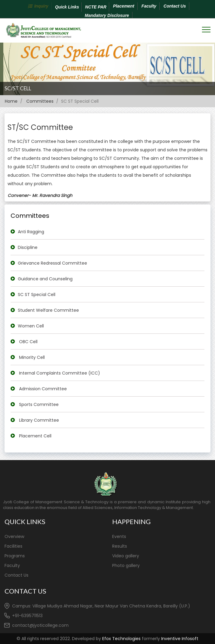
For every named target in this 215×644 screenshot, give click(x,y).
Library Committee (39, 420)
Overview (14, 536)
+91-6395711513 (27, 616)
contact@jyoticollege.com (40, 625)
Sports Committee (39, 404)
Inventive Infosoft (180, 639)
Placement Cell (35, 436)
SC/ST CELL (18, 88)
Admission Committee (43, 389)
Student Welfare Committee (48, 310)
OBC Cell (28, 342)
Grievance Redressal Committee (52, 263)
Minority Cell (32, 357)
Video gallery (126, 556)
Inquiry (41, 6)
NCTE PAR (96, 7)
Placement (124, 6)
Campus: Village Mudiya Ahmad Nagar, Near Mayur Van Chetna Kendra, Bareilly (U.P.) (101, 606)
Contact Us (175, 6)
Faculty (149, 6)
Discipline (28, 247)
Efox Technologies (121, 639)
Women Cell (31, 326)
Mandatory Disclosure (107, 15)
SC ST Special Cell (37, 295)
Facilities (13, 546)
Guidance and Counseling (45, 279)
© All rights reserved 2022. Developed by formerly (107, 639)
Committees (40, 101)
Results (120, 546)
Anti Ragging (31, 232)
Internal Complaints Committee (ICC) (60, 373)
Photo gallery (126, 565)
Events (119, 536)
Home (12, 101)
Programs (15, 556)
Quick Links (67, 7)
